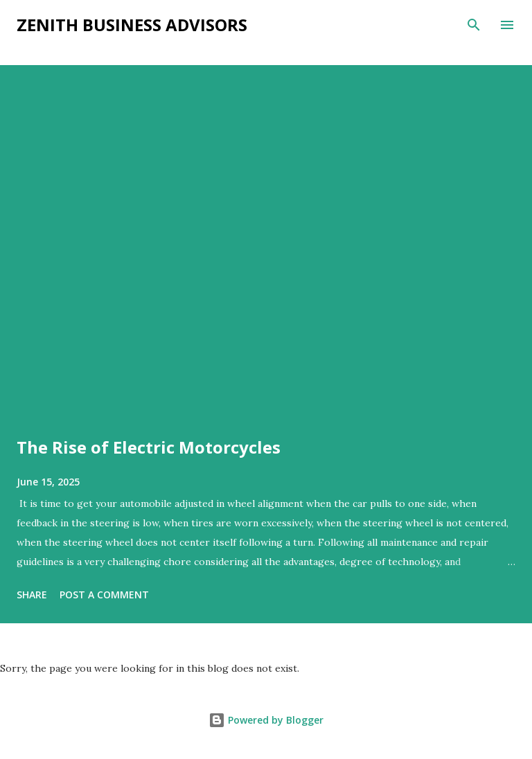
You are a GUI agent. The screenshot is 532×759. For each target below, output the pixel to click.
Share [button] (32, 595)
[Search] (474, 25)
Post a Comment (104, 595)
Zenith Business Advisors (132, 25)
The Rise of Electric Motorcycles (149, 447)
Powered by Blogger (266, 720)
